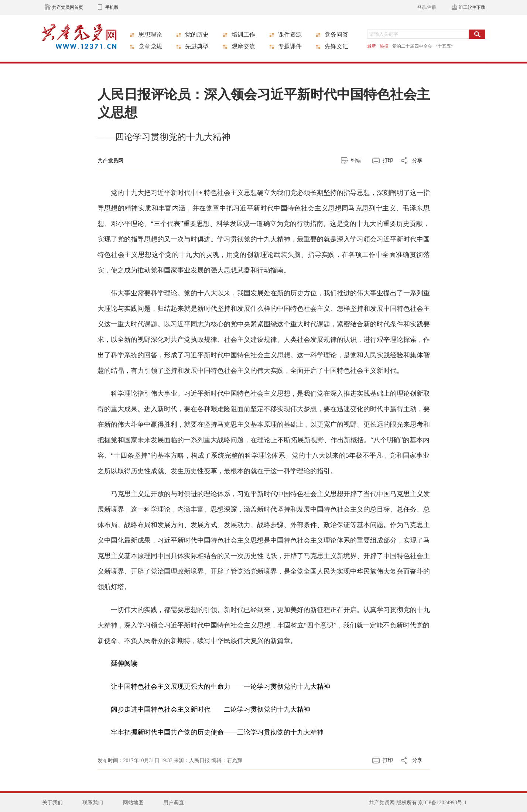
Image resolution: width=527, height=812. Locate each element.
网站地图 (133, 803)
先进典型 (197, 46)
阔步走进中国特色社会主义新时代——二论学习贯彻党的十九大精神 (211, 709)
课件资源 (290, 35)
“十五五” (444, 46)
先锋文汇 (336, 46)
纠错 (356, 160)
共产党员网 (110, 161)
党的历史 (197, 35)
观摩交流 (243, 46)
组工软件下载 (472, 7)
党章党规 (150, 46)
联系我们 (93, 803)
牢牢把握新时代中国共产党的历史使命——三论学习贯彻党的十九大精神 (217, 732)
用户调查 (174, 803)
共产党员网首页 (68, 7)
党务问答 (336, 35)
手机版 (112, 7)
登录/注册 (427, 7)
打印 (388, 160)
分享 (417, 160)
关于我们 (52, 803)
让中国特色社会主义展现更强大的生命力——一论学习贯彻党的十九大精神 (220, 687)
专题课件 (290, 46)
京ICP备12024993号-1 (442, 803)
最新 (372, 46)
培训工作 (243, 35)
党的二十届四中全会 (412, 46)
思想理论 (150, 35)
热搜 (384, 46)
